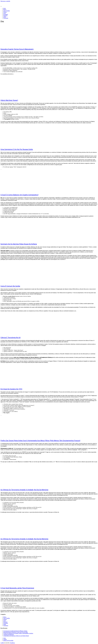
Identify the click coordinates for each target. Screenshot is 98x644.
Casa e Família (6, 11)
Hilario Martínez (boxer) (9, 100)
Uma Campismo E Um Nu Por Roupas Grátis (17, 149)
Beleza (5, 10)
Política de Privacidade (8, 641)
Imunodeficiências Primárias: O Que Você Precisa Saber (16, 632)
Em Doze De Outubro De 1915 (11, 389)
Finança (5, 12)
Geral (4, 13)
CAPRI (2, 643)
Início (5, 8)
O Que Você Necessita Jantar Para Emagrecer (17, 588)
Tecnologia (6, 18)
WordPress (12, 643)
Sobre (5, 638)
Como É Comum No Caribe (10, 286)
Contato (5, 639)
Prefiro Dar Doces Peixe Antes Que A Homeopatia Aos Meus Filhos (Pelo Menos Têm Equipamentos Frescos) (40, 441)
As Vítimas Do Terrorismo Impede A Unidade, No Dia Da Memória (24, 490)
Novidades (6, 14)
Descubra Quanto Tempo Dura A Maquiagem (17, 49)
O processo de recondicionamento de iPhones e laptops (15, 631)
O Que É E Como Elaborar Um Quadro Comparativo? (19, 195)
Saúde (5, 17)
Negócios (5, 16)
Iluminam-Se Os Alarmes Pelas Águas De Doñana (19, 244)
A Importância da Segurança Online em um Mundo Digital (16, 636)
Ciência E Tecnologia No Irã (10, 338)
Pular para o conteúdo (5, 1)
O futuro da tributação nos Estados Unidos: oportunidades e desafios (18, 633)
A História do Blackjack (9, 635)
